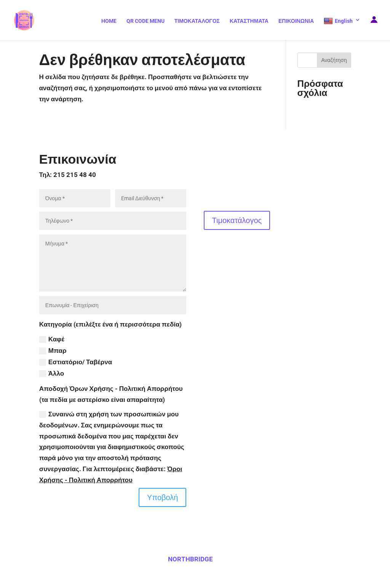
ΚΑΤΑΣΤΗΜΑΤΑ (249, 21)
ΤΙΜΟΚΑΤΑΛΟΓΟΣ (197, 21)
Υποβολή (162, 497)
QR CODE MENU (145, 21)
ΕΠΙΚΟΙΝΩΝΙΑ (296, 21)
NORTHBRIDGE (190, 559)
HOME (109, 21)
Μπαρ (53, 351)
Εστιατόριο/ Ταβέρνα (76, 362)
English (338, 21)
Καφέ (52, 339)
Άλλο (52, 374)
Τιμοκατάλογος (237, 220)
